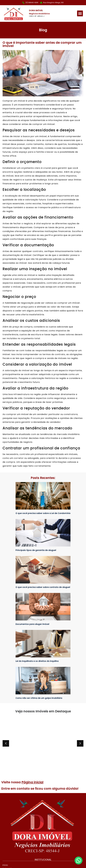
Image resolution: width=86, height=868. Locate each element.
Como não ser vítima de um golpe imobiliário (39, 698)
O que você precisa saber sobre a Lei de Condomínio (43, 513)
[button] (80, 13)
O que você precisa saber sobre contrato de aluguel (43, 587)
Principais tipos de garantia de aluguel (36, 550)
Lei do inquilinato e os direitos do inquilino (37, 661)
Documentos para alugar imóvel (32, 624)
